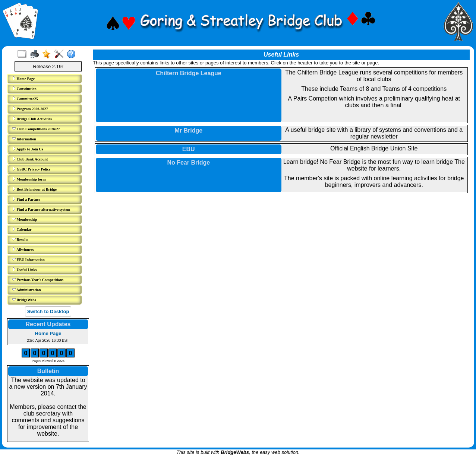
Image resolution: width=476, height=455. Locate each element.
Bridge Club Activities (32, 119)
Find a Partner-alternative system (41, 209)
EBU (189, 149)
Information (24, 139)
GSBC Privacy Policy (31, 169)
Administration (26, 290)
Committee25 (25, 99)
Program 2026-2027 (30, 109)
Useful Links (24, 270)
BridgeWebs (24, 300)
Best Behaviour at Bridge (34, 189)
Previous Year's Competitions (38, 280)
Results (20, 239)
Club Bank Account (30, 159)
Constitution (24, 89)
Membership (24, 219)
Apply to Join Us (27, 149)
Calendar (22, 229)
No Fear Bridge (188, 163)
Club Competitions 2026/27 (36, 129)
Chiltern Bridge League (189, 73)
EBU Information (28, 260)
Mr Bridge (188, 131)
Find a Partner (26, 199)
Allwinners (23, 249)
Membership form (29, 179)
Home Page (23, 79)
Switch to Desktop (48, 311)
